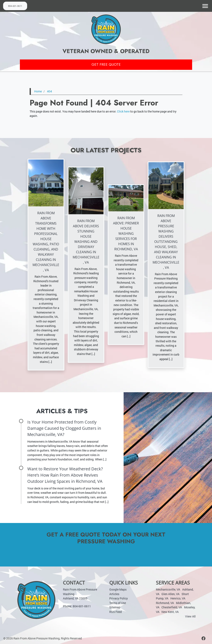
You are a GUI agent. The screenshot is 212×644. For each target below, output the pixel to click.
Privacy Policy (119, 598)
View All (190, 616)
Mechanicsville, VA (168, 589)
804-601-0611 (15, 6)
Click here (123, 111)
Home (38, 91)
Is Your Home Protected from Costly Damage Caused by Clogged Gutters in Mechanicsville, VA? (64, 428)
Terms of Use (118, 603)
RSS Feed (116, 612)
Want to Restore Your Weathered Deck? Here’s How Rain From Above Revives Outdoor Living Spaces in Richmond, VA (65, 475)
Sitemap (115, 607)
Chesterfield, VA (172, 607)
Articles (114, 594)
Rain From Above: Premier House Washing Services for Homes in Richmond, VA (126, 234)
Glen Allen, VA (170, 594)
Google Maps (118, 589)
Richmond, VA (165, 603)
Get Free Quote (106, 65)
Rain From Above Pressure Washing (37, 638)
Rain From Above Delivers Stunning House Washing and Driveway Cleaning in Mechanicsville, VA (86, 242)
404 (49, 91)
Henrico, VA (178, 598)
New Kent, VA (170, 612)
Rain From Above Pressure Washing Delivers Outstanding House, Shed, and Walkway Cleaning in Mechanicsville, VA (166, 242)
